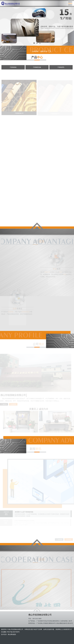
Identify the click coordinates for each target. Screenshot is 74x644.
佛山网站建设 (12, 634)
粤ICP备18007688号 (13, 632)
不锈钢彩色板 (37, 67)
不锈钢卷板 (13, 67)
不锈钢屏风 (61, 67)
